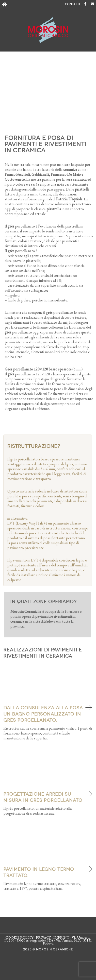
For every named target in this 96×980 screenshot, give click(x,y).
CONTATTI (72, 4)
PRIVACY (43, 937)
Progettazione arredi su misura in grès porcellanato (44, 797)
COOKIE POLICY (19, 937)
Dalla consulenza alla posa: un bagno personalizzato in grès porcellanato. (45, 714)
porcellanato (59, 312)
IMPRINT (61, 937)
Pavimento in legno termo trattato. (40, 872)
